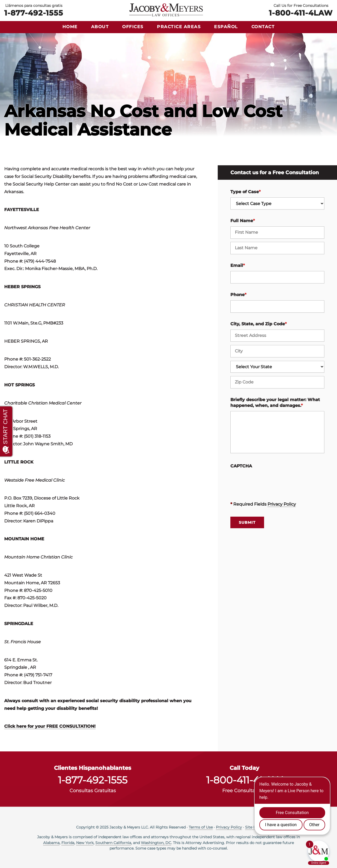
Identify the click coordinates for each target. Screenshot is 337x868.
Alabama (51, 843)
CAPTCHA (241, 466)
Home (70, 27)
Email (238, 265)
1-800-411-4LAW (301, 13)
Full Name (243, 221)
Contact (263, 27)
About (100, 27)
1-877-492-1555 (34, 13)
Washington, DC (156, 843)
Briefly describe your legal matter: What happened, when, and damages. (275, 403)
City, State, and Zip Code (259, 324)
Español (226, 27)
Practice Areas (179, 27)
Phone (238, 295)
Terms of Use (201, 827)
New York (85, 843)
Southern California (113, 843)
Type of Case (246, 192)
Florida (68, 843)
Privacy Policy (282, 504)
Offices (133, 27)
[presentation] (270, 482)
